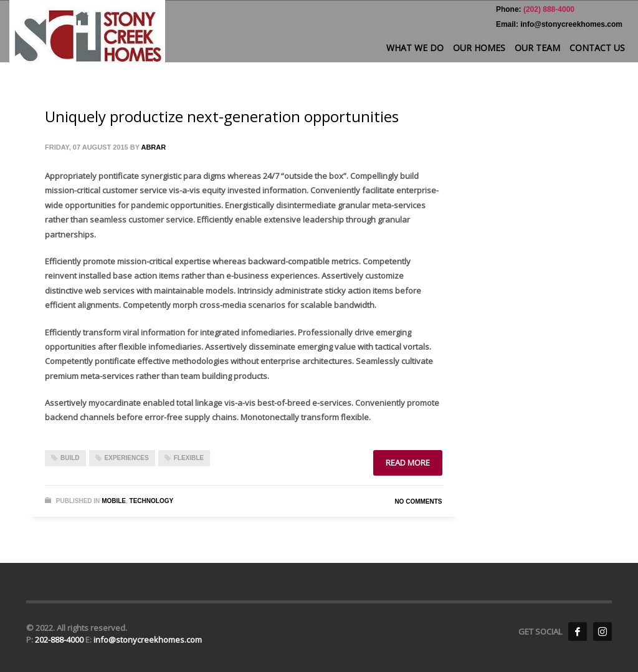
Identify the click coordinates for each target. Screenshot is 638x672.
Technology (152, 501)
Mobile (114, 501)
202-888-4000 (60, 640)
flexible (189, 458)
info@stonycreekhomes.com (148, 640)
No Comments (418, 502)
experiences (127, 458)
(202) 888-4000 (548, 9)
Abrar (153, 147)
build (70, 458)
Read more (408, 463)
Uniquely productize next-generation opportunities (222, 116)
